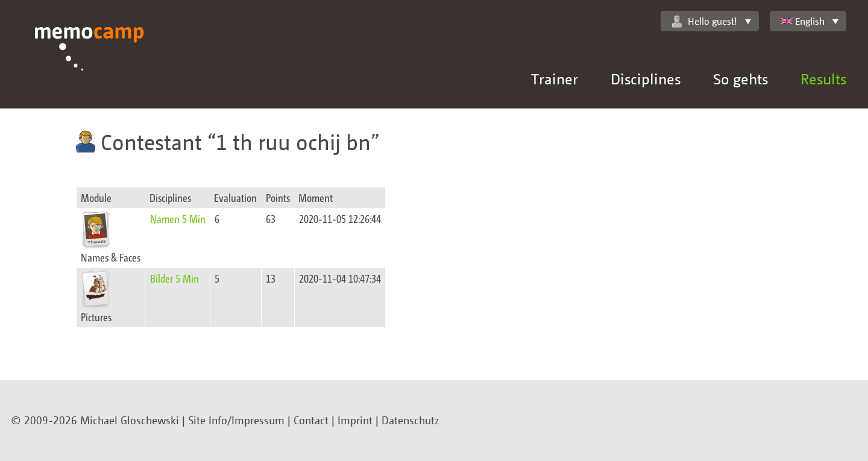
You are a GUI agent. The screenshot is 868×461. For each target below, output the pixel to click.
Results (823, 79)
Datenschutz (410, 420)
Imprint (355, 420)
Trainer (555, 79)
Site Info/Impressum (236, 420)
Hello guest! (704, 21)
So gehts (741, 79)
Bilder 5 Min (175, 278)
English (803, 21)
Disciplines (646, 79)
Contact (311, 420)
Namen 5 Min (178, 218)
